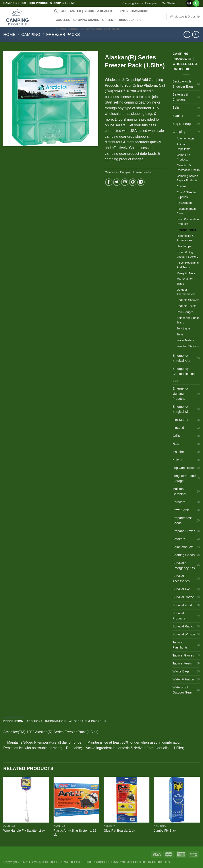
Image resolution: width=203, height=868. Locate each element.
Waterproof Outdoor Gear (182, 690)
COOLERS (63, 20)
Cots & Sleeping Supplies (187, 195)
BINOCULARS (130, 20)
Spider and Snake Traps (188, 320)
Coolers (182, 186)
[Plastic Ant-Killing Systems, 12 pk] (76, 800)
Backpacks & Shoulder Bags (183, 84)
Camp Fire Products (183, 157)
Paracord (179, 502)
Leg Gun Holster (184, 468)
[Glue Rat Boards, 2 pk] (127, 800)
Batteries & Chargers (180, 97)
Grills (176, 436)
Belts (176, 108)
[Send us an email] (189, 3)
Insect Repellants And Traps (188, 265)
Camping (31, 34)
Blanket (178, 116)
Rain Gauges (185, 312)
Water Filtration (183, 679)
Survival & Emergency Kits (184, 565)
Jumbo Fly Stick (165, 831)
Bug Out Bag (182, 124)
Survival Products (179, 616)
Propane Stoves (184, 531)
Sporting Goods (184, 555)
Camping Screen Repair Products (187, 178)
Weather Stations (188, 346)
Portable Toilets (186, 306)
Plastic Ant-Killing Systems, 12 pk (75, 833)
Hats (176, 444)
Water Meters (185, 340)
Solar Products (183, 547)
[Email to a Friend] (125, 182)
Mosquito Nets (186, 273)
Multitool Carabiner (179, 491)
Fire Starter (180, 420)
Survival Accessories (181, 579)
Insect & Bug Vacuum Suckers (187, 255)
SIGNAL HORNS (67, 29)
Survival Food (182, 605)
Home (9, 34)
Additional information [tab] (46, 721)
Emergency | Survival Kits (181, 358)
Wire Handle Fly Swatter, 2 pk (24, 831)
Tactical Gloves (183, 655)
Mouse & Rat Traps (185, 281)
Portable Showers (188, 300)
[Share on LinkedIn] (141, 182)
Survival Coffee (183, 597)
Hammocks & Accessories (185, 238)
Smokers (179, 539)
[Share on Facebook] (109, 182)
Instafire (178, 452)
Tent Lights (184, 328)
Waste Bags (181, 671)
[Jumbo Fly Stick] (177, 800)
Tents (180, 334)
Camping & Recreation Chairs (188, 168)
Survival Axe (181, 589)
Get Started (171, 3)
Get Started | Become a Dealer (88, 11)
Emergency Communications (184, 371)
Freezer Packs (63, 34)
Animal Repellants (183, 147)
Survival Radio (183, 626)
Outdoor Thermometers (186, 292)
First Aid (178, 428)
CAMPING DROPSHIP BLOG (102, 29)
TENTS (123, 11)
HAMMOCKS (140, 11)
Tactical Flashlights (180, 645)
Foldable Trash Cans (186, 211)
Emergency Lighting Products (181, 394)
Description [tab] (13, 721)
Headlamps (184, 246)
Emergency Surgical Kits (181, 409)
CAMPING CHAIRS (86, 20)
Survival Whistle (184, 634)
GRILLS (109, 20)
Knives (177, 460)
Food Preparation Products (188, 221)
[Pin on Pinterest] (133, 182)
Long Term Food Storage (184, 478)
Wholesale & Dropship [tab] (87, 721)
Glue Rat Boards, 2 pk (119, 831)
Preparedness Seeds (182, 520)
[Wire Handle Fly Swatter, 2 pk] (26, 800)
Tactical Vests (182, 663)
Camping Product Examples (140, 3)
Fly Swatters (185, 203)
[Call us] (196, 3)
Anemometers (186, 138)
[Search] (56, 11)
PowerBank (181, 510)
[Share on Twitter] (117, 182)
